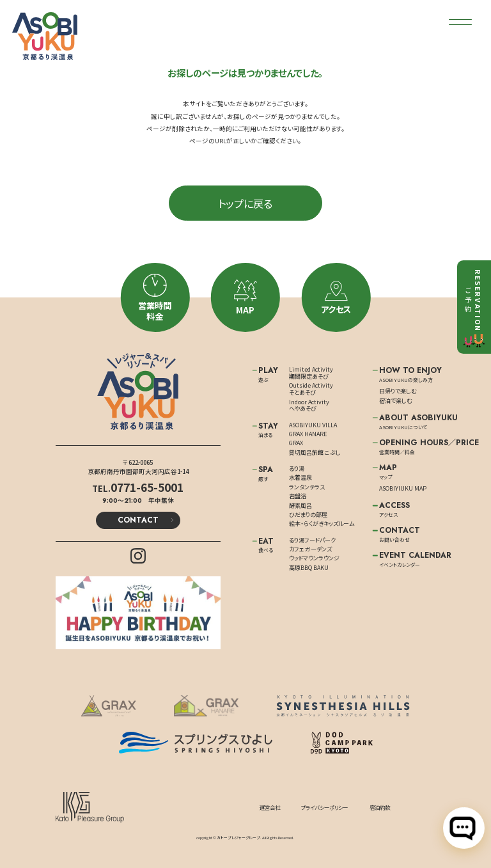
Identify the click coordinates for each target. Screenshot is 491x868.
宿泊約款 (380, 807)
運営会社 (270, 807)
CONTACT (138, 520)
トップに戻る (245, 203)
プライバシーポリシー (324, 807)
